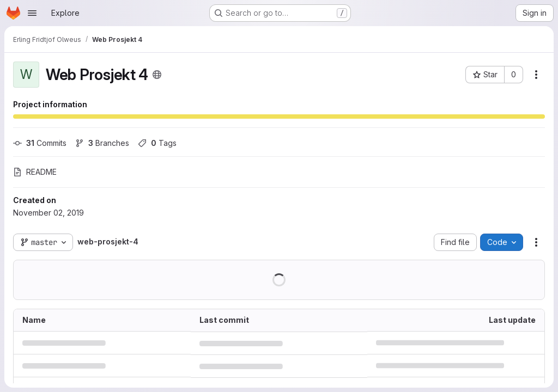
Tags (157, 143)
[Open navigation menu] (32, 13)
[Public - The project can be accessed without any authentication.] (157, 75)
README (35, 172)
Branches (102, 143)
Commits (40, 143)
